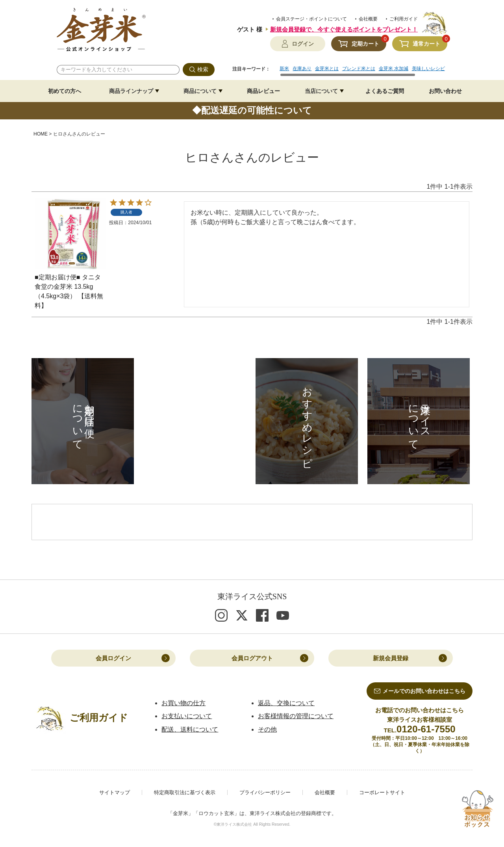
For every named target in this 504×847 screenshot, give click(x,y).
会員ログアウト (252, 658)
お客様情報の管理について (296, 716)
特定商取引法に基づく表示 (185, 793)
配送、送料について (190, 729)
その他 (267, 729)
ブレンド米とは (359, 69)
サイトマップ (115, 793)
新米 (284, 69)
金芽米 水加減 (394, 69)
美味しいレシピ (428, 69)
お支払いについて (187, 716)
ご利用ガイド (404, 19)
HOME (41, 134)
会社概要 (368, 19)
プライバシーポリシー (265, 793)
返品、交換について (286, 703)
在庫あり (302, 69)
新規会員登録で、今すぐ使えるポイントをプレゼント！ (344, 29)
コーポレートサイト (382, 793)
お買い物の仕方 (183, 703)
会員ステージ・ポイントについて (311, 19)
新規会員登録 (391, 658)
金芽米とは (327, 69)
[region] (363, 71)
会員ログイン (113, 658)
